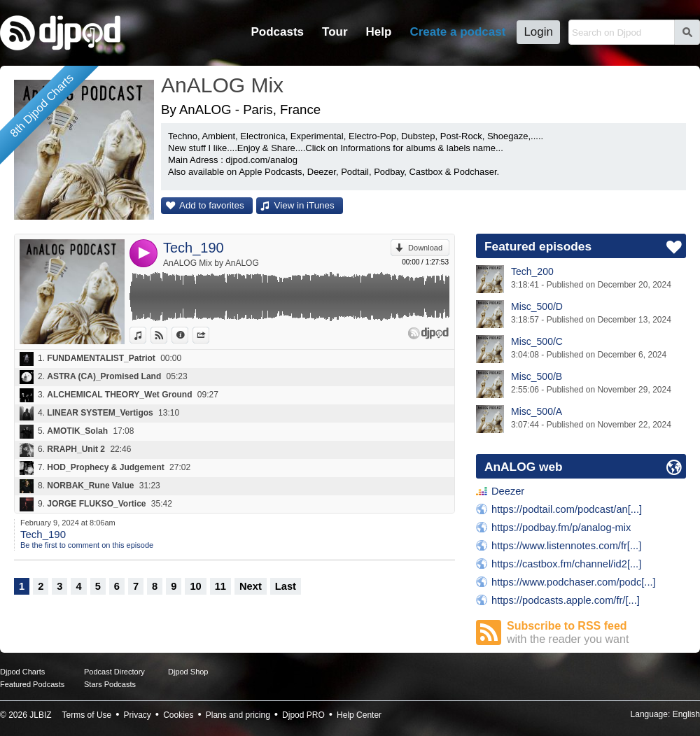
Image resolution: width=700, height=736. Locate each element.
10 (195, 586)
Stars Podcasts (110, 684)
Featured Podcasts (32, 684)
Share (209, 335)
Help (379, 32)
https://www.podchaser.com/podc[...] (574, 582)
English (686, 714)
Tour (335, 32)
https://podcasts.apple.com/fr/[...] (566, 600)
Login (538, 32)
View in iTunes (304, 205)
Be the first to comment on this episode (87, 545)
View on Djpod (167, 335)
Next (251, 586)
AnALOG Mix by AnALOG (211, 263)
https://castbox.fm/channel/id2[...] (566, 564)
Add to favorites (212, 205)
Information (188, 335)
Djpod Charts (22, 672)
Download (425, 248)
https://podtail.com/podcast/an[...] (567, 509)
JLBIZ (40, 715)
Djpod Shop (188, 672)
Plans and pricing (238, 715)
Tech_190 (194, 248)
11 (220, 586)
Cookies (178, 715)
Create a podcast (457, 32)
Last (286, 586)
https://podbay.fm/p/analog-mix (561, 528)
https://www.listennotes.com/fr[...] (566, 546)
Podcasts (277, 32)
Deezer (508, 491)
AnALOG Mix (222, 85)
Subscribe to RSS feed (596, 633)
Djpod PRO (303, 715)
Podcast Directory (114, 672)
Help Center (359, 715)
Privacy (138, 715)
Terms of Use (87, 715)
